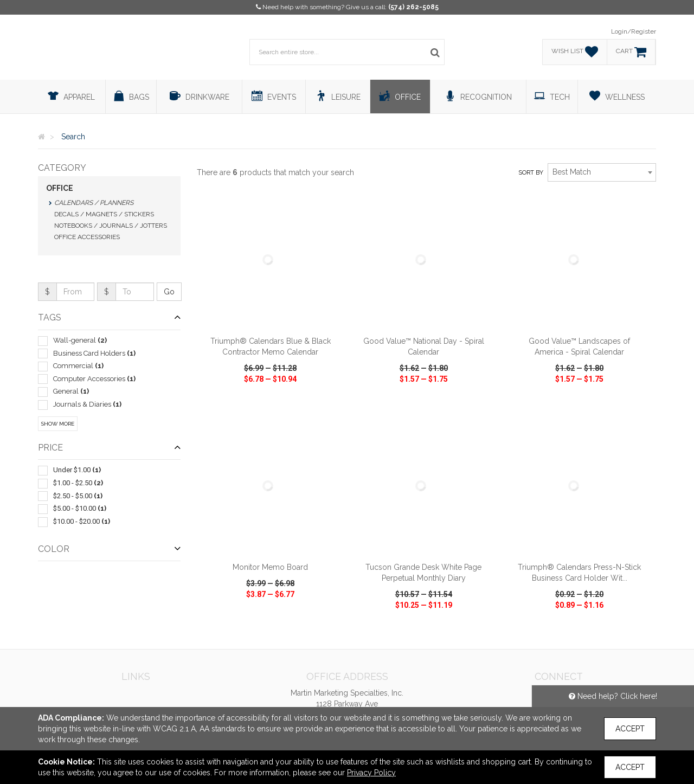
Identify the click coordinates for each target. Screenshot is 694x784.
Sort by (531, 173)
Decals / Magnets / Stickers (104, 214)
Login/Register (634, 31)
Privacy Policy (371, 773)
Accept (630, 729)
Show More (58, 424)
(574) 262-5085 (413, 7)
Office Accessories (87, 237)
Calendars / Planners (94, 203)
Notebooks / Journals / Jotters (111, 226)
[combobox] (602, 172)
